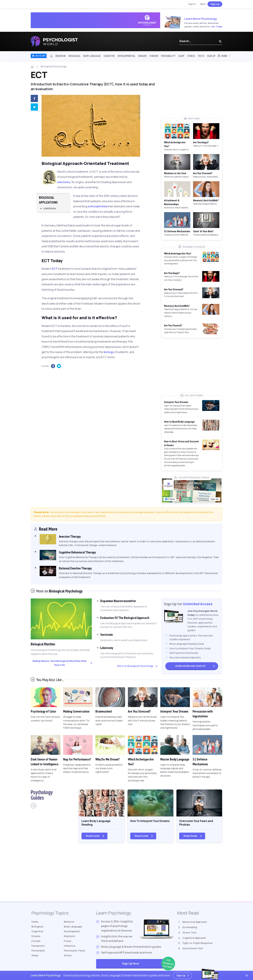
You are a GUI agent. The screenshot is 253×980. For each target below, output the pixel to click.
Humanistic (39, 951)
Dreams (142, 56)
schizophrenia (97, 206)
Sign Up (215, 4)
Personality (168, 56)
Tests (201, 56)
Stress (191, 56)
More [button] (222, 56)
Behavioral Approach (195, 924)
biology (109, 352)
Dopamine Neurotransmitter (118, 601)
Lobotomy (50, 208)
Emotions (70, 940)
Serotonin (107, 635)
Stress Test (189, 935)
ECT (55, 269)
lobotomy (64, 182)
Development (73, 935)
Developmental (126, 56)
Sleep (181, 56)
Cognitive (109, 56)
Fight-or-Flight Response (197, 945)
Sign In (192, 4)
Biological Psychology (54, 66)
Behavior (61, 56)
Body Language (92, 56)
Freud (68, 945)
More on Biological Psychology (135, 666)
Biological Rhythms (45, 644)
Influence (70, 951)
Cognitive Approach (194, 940)
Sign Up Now (148, 966)
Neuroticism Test (193, 951)
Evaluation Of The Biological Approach (125, 618)
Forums (154, 56)
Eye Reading (190, 929)
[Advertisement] (192, 91)
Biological (74, 56)
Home (35, 924)
